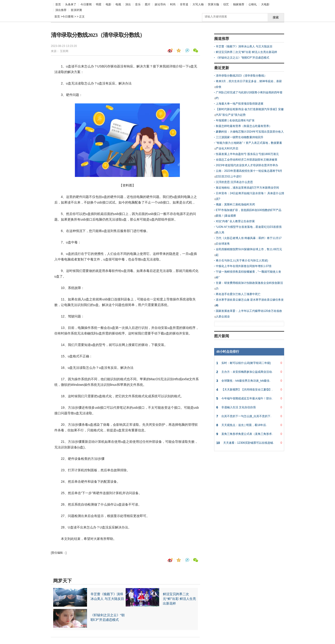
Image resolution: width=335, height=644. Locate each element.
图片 (148, 4)
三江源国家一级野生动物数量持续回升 (240, 137)
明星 (99, 4)
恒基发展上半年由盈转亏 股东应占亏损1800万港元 (247, 154)
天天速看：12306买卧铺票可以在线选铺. (249, 443)
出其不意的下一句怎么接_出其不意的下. (249, 416)
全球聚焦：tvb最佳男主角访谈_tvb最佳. (249, 381)
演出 (128, 4)
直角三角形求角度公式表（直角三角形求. (249, 434)
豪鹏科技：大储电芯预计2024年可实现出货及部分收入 (250, 132)
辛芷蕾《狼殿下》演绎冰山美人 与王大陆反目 (244, 46)
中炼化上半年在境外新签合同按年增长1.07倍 (244, 266)
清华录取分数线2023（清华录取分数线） (241, 76)
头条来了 (71, 4)
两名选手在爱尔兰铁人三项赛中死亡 (238, 294)
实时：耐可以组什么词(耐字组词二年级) (249, 363)
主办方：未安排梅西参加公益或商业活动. (249, 372)
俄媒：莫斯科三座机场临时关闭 (235, 204)
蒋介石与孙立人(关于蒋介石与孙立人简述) (242, 260)
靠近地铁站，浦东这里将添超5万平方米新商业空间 (247, 188)
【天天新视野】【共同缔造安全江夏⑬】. (249, 390)
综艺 (226, 4)
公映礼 (253, 4)
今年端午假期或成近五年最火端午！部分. (249, 398)
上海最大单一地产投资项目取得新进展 (240, 104)
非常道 (184, 4)
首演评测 (76, 10)
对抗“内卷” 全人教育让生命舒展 (235, 221)
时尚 (173, 4)
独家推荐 (239, 4)
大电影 (265, 4)
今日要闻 (86, 4)
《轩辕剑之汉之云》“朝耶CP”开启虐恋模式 (243, 58)
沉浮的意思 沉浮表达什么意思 (234, 182)
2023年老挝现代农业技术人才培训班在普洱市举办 (247, 165)
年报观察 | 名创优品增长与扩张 (235, 120)
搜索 (276, 17)
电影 (108, 4)
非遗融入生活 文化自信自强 (249, 407)
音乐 (138, 4)
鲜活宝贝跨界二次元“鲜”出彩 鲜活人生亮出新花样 (246, 52)
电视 (118, 4)
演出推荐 (61, 10)
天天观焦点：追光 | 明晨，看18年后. (249, 425)
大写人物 (198, 4)
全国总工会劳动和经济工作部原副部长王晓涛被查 (247, 160)
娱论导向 (160, 4)
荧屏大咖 (213, 4)
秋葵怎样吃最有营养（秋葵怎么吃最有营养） (244, 126)
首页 (58, 4)
